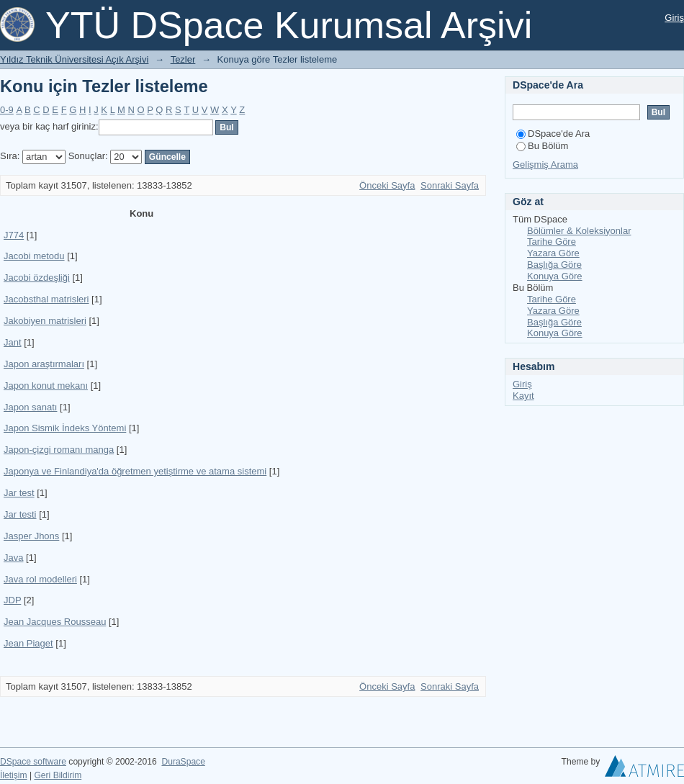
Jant (13, 342)
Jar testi (20, 514)
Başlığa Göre (554, 265)
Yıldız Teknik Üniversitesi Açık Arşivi (74, 59)
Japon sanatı (30, 407)
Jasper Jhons (31, 536)
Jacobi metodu (34, 256)
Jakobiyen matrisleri (45, 321)
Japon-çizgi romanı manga (59, 450)
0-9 (7, 110)
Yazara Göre (553, 253)
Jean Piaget (28, 643)
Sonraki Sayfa (450, 185)
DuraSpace (183, 762)
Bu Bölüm (542, 146)
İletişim (14, 775)
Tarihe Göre (552, 242)
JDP (12, 600)
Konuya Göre (555, 276)
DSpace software (33, 762)
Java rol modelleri (40, 579)
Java (13, 558)
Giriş (674, 18)
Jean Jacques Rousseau (55, 622)
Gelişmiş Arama (545, 165)
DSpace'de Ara (553, 134)
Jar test (19, 493)
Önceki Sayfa (387, 185)
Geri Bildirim (58, 775)
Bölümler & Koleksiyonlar (579, 231)
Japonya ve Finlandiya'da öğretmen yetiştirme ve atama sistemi (135, 471)
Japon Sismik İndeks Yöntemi (65, 428)
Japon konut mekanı (46, 386)
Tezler (183, 59)
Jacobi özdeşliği (37, 278)
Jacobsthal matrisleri (46, 299)
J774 (14, 235)
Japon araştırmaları (44, 364)
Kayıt (523, 396)
